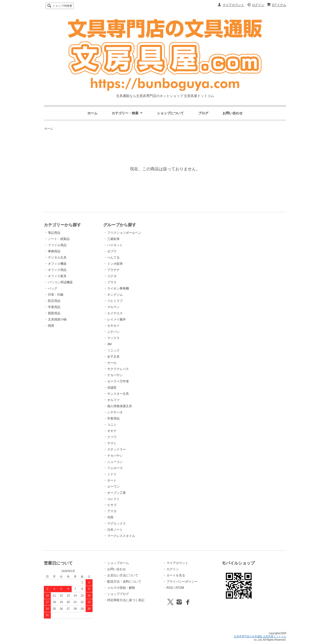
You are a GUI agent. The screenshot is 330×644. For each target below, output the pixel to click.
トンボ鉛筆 (115, 264)
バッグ (53, 288)
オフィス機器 (57, 264)
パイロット (115, 245)
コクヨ (112, 276)
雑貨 (51, 326)
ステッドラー (117, 449)
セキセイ (113, 326)
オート (112, 480)
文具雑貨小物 (57, 319)
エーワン (113, 487)
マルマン (113, 307)
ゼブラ (112, 251)
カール (112, 363)
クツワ (112, 437)
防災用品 (54, 301)
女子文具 (113, 357)
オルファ (113, 400)
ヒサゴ (112, 505)
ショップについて (170, 113)
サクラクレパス (118, 369)
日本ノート (115, 530)
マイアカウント (233, 5)
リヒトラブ (115, 301)
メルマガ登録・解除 (121, 588)
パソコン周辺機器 (60, 282)
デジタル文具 (57, 257)
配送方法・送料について (124, 582)
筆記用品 (54, 233)
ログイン (258, 5)
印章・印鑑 (56, 295)
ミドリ (112, 474)
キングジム (115, 295)
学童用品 (54, 307)
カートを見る (176, 575)
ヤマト (112, 443)
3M (109, 344)
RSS (170, 588)
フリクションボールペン (124, 233)
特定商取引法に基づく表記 (126, 600)
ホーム (92, 113)
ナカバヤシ (115, 375)
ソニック (113, 350)
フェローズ (115, 468)
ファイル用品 (57, 245)
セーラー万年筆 (118, 381)
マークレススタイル (121, 536)
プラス (112, 282)
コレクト (113, 499)
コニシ (112, 425)
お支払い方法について (123, 575)
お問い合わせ (233, 113)
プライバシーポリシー (182, 582)
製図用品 (54, 313)
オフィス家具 (57, 276)
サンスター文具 (118, 394)
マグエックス (117, 524)
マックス (113, 338)
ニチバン (113, 332)
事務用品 (54, 251)
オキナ (112, 431)
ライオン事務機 (118, 288)
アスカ (112, 511)
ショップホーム (118, 563)
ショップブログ (118, 594)
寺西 (110, 517)
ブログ (203, 113)
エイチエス (115, 313)
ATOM (180, 588)
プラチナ (113, 270)
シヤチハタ (115, 412)
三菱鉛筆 (113, 239)
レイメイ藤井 (117, 319)
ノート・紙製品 (59, 239)
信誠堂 (112, 388)
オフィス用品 (57, 270)
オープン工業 (117, 493)
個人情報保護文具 (120, 406)
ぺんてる (113, 257)
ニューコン (115, 462)
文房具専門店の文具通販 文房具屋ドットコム (260, 636)
